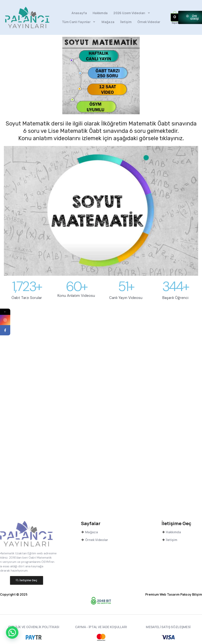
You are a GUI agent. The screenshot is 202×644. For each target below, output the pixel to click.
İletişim (126, 22)
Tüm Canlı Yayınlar (79, 22)
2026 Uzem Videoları (132, 13)
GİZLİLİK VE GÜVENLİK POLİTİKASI (34, 627)
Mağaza (108, 22)
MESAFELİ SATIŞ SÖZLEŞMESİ (168, 627)
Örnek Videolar (149, 22)
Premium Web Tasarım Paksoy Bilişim (174, 594)
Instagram (11, 325)
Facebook (11, 335)
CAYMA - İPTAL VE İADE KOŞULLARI (101, 627)
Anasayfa (79, 13)
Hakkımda (100, 13)
